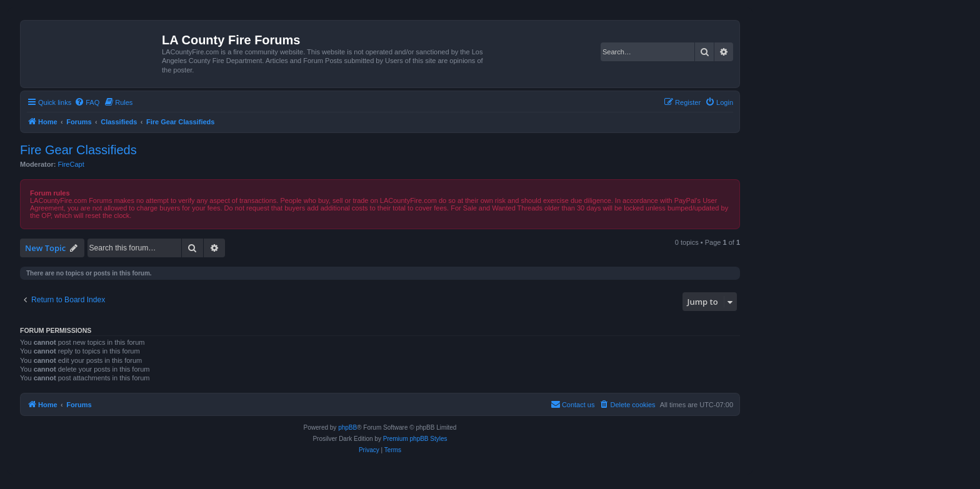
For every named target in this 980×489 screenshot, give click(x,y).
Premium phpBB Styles (415, 439)
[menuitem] (87, 102)
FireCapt (71, 164)
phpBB (347, 427)
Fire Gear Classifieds (78, 150)
